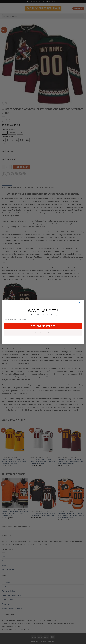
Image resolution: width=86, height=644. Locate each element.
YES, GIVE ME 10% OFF (43, 326)
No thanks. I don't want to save (43, 333)
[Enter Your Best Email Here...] (43, 320)
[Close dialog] (81, 302)
